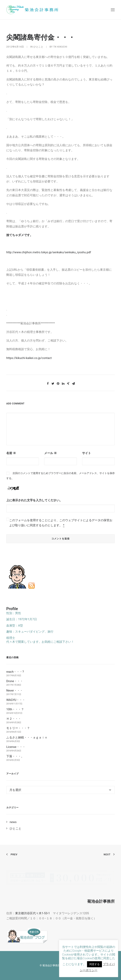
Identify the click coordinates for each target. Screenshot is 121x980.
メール (50, 453)
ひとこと (38, 47)
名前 (11, 453)
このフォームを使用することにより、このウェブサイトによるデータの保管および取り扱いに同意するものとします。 (61, 523)
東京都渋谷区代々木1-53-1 (33, 913)
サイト (87, 453)
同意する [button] (94, 964)
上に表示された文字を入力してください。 (34, 500)
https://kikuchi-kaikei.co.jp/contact (29, 358)
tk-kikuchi (60, 47)
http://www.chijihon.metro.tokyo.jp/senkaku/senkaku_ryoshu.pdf (49, 252)
